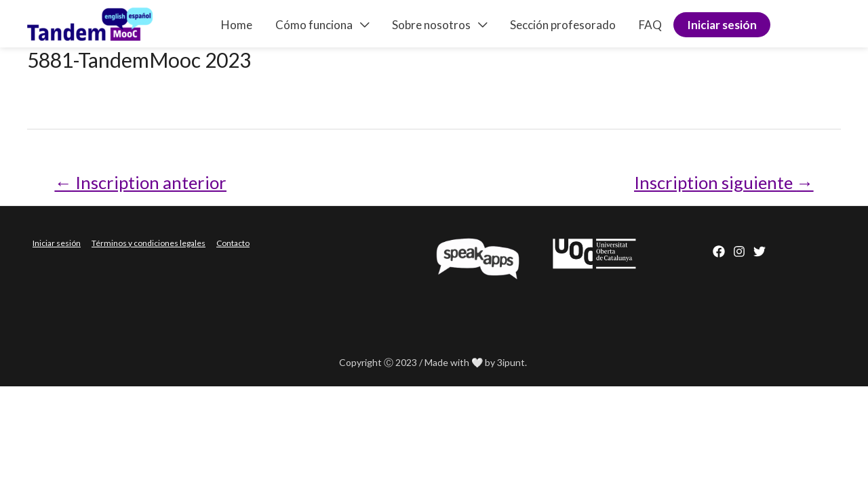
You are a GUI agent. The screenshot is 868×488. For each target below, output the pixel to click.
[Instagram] (739, 251)
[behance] (759, 251)
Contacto (233, 243)
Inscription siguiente (724, 182)
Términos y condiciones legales (149, 243)
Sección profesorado (563, 25)
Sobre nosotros (431, 25)
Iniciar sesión (722, 25)
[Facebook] (719, 251)
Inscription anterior (140, 182)
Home (237, 25)
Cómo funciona (314, 25)
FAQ (650, 25)
